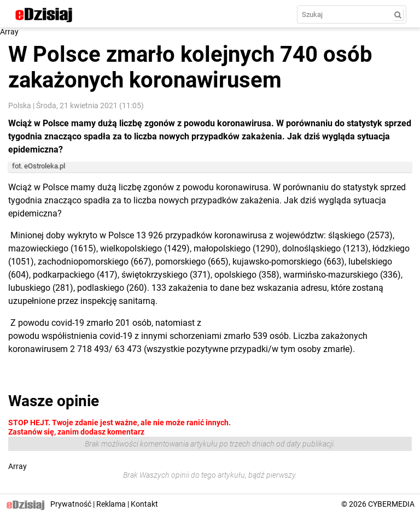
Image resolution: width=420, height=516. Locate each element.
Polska (20, 105)
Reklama (111, 504)
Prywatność (71, 504)
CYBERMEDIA (391, 504)
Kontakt (144, 504)
